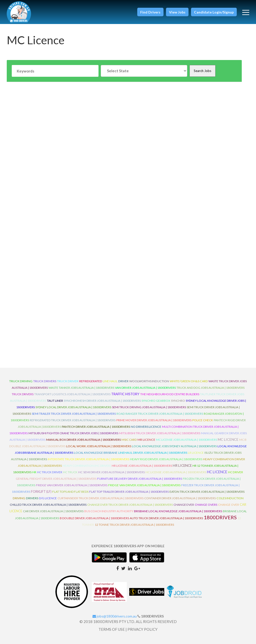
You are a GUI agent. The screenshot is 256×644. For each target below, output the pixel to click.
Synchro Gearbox (156, 401)
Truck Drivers (23, 394)
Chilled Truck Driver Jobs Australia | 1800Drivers (48, 505)
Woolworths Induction (149, 381)
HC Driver (235, 472)
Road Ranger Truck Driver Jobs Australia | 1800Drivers (160, 414)
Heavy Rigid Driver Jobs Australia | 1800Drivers (166, 459)
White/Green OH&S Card (189, 381)
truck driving (21, 381)
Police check (203, 420)
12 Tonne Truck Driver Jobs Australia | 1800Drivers (134, 525)
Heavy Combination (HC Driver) (87, 466)
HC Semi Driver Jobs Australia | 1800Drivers (111, 472)
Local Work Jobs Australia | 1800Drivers (99, 446)
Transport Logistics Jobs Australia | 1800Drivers (72, 394)
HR (34, 472)
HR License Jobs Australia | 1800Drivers (142, 466)
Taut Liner (55, 401)
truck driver (68, 381)
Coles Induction (230, 498)
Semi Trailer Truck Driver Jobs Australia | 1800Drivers (74, 414)
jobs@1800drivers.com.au (115, 616)
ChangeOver (184, 505)
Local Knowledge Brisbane (96, 453)
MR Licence (146, 440)
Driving (19, 498)
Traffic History (125, 394)
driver (123, 381)
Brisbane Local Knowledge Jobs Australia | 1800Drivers (178, 511)
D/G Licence (48, 498)
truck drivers (45, 381)
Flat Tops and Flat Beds (70, 492)
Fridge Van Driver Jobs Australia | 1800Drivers (72, 485)
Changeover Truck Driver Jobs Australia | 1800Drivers (130, 505)
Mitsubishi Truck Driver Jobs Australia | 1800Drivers (160, 433)
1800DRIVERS (220, 517)
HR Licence (182, 465)
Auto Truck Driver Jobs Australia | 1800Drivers (166, 518)
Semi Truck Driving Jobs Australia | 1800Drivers (149, 407)
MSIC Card (129, 440)
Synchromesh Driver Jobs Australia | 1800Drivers (102, 401)
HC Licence (217, 472)
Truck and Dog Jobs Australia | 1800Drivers (210, 388)
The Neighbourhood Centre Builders (170, 394)
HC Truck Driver (50, 472)
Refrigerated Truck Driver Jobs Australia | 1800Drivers (73, 420)
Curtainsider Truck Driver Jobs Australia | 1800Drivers (100, 498)
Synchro (178, 401)
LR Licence (196, 453)
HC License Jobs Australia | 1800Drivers (176, 472)
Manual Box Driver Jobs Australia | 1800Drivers (83, 440)
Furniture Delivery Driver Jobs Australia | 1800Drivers (140, 479)
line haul (110, 381)
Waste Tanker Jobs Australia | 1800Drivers (81, 388)
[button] (150, 12)
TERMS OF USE (112, 629)
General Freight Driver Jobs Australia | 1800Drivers (56, 479)
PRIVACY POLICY (142, 629)
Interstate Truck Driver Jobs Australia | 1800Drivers (88, 459)
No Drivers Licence (146, 427)
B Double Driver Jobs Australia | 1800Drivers (94, 518)
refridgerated (91, 381)
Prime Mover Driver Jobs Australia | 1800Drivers (154, 420)
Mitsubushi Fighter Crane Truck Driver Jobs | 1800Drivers (73, 433)
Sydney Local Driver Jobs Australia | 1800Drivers (73, 407)
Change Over (228, 505)
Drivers (32, 498)
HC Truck (70, 472)
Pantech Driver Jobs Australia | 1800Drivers (96, 427)
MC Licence (228, 439)
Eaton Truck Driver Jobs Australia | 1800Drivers (207, 492)
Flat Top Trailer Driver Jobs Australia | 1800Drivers (129, 492)
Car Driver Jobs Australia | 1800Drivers (53, 511)
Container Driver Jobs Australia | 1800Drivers (180, 498)
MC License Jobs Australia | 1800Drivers (186, 440)
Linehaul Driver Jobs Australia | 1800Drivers (153, 453)
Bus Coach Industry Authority (109, 511)
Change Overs (206, 505)
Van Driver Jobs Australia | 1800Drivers (145, 388)
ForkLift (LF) (41, 491)
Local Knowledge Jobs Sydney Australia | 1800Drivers (174, 446)
